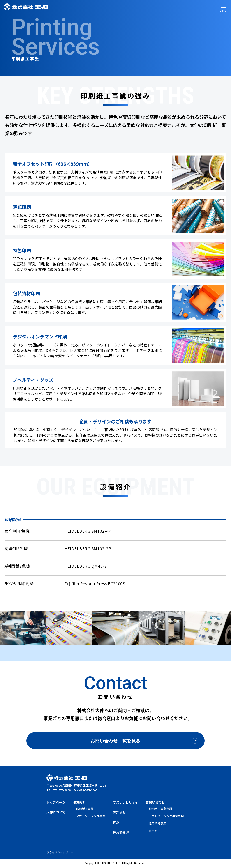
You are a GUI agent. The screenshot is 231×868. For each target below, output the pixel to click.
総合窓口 (155, 831)
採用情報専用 (157, 823)
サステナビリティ (126, 802)
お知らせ (119, 812)
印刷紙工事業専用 (160, 809)
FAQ (116, 822)
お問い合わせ (155, 802)
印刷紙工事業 (85, 809)
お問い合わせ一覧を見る (115, 741)
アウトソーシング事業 (91, 816)
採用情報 (121, 832)
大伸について (56, 812)
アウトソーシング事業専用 (166, 816)
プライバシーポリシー (60, 852)
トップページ (56, 802)
